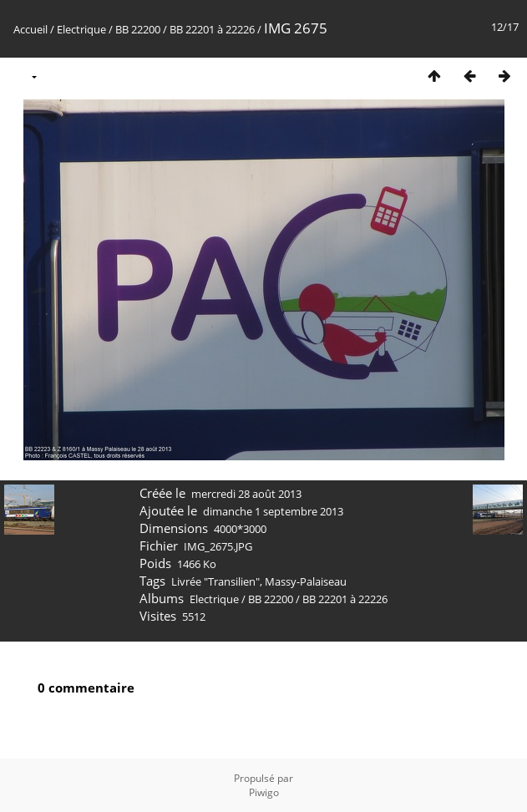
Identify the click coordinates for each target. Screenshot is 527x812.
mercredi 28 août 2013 (246, 494)
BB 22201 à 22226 (212, 29)
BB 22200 (138, 29)
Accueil (30, 29)
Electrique (81, 29)
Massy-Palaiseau (306, 581)
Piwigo (264, 792)
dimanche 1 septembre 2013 (273, 511)
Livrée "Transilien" (215, 581)
